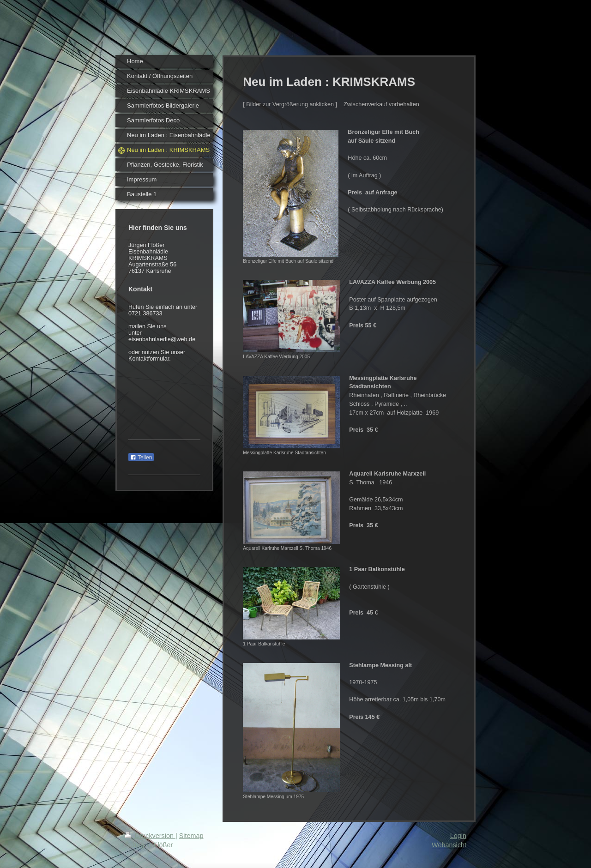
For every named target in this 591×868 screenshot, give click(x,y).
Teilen (141, 458)
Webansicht (449, 845)
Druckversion (150, 836)
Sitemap (191, 836)
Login (458, 836)
